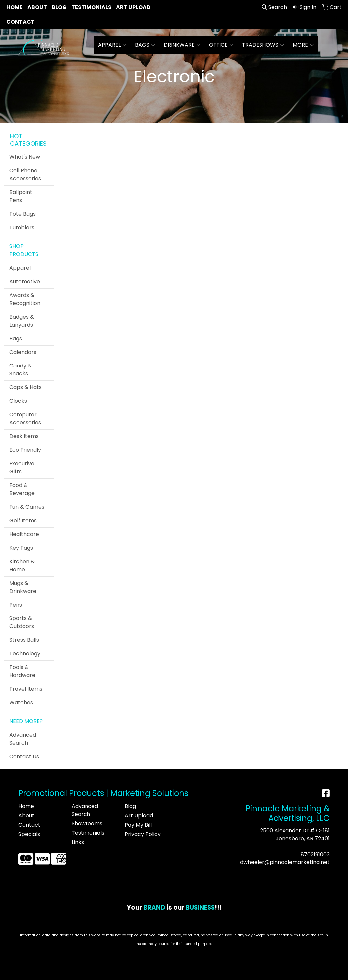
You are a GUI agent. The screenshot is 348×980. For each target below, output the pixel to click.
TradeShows (263, 45)
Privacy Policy (143, 834)
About (37, 7)
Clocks (18, 401)
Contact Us (24, 756)
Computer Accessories (25, 419)
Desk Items (24, 436)
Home (14, 7)
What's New (25, 157)
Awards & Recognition (25, 299)
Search (274, 7)
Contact (20, 22)
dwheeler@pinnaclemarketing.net (285, 862)
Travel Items (26, 689)
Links (78, 842)
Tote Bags (22, 214)
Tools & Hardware (22, 671)
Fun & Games (27, 507)
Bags (145, 45)
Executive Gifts (22, 468)
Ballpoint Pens (21, 196)
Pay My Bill (138, 825)
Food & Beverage (22, 489)
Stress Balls (24, 640)
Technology (25, 654)
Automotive (25, 281)
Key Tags (21, 548)
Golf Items (23, 520)
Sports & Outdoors (22, 622)
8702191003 (315, 854)
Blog (59, 7)
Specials (29, 834)
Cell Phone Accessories (25, 175)
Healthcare (24, 534)
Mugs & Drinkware (23, 587)
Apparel (112, 45)
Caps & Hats (25, 387)
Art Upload (133, 7)
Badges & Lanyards (22, 321)
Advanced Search (23, 739)
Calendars (23, 352)
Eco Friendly (25, 450)
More (303, 45)
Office (221, 45)
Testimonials (91, 7)
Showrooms (87, 823)
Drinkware (182, 45)
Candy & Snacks (20, 370)
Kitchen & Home (22, 565)
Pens (16, 605)
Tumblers (22, 228)
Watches (21, 703)
